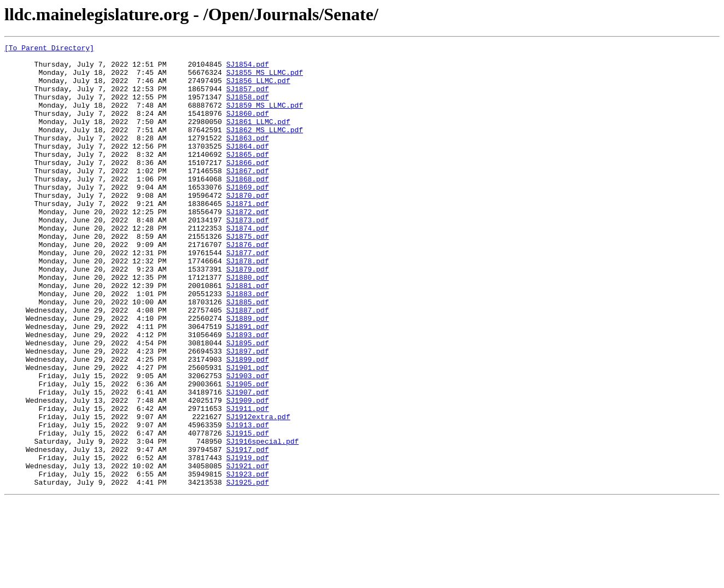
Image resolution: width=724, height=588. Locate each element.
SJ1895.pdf (248, 403)
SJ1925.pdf (248, 571)
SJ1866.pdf (248, 187)
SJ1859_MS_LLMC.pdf (265, 118)
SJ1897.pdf (248, 413)
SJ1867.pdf (248, 197)
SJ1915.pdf (248, 511)
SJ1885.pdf (248, 354)
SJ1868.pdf (248, 207)
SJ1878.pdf (248, 305)
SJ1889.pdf (248, 374)
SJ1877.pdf (248, 295)
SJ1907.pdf (248, 462)
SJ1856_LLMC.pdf (258, 89)
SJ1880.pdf (248, 325)
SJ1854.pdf (248, 69)
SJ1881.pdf (248, 334)
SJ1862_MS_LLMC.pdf (265, 148)
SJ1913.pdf (248, 502)
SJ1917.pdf (248, 531)
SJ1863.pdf (248, 157)
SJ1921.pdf (248, 551)
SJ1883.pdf (248, 344)
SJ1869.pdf (248, 216)
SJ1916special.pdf (263, 521)
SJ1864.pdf (248, 167)
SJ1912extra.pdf (258, 492)
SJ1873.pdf (248, 256)
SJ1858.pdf (248, 108)
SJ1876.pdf (248, 285)
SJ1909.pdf (248, 472)
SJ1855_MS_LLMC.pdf (265, 79)
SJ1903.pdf (248, 443)
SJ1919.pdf (248, 541)
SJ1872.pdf (248, 246)
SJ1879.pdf (248, 315)
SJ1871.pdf (248, 236)
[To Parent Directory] (49, 49)
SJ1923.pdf (248, 561)
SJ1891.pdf (248, 384)
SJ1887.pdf (248, 364)
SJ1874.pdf (248, 266)
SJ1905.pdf (248, 452)
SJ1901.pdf (248, 433)
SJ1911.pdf (248, 482)
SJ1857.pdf (248, 98)
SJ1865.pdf (248, 177)
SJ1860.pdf (248, 128)
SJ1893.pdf (248, 393)
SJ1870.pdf (248, 226)
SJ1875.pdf (248, 275)
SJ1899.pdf (248, 423)
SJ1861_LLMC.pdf (258, 138)
